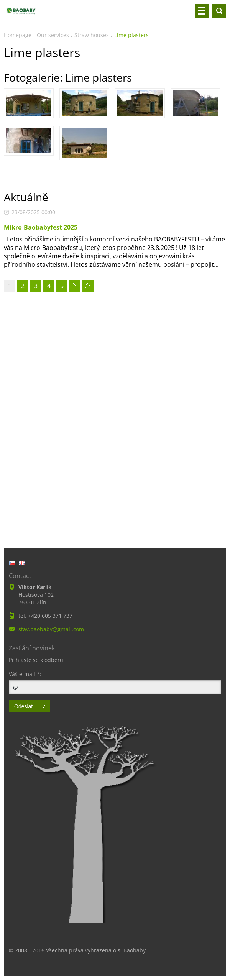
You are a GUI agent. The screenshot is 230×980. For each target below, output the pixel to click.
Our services (53, 35)
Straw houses (92, 35)
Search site (219, 11)
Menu (202, 11)
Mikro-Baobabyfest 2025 (41, 227)
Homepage (18, 35)
